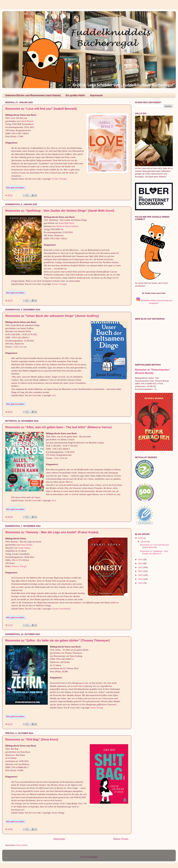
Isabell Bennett (27, 121)
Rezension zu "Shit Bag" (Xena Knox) (32, 739)
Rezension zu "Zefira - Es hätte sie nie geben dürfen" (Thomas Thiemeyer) (58, 640)
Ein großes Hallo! (75, 95)
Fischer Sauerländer (61, 609)
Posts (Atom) (22, 845)
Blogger (94, 857)
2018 (141, 583)
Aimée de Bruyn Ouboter (67, 226)
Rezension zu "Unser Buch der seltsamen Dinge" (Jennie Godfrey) (52, 316)
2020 (141, 575)
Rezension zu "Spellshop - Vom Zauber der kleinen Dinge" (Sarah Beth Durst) (60, 211)
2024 (141, 560)
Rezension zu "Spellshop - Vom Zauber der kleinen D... (154, 552)
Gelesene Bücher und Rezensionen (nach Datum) (33, 95)
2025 (141, 538)
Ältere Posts (121, 839)
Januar (144, 542)
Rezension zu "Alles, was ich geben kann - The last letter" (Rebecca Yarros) (59, 427)
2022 (141, 567)
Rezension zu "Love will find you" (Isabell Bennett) (41, 109)
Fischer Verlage (59, 179)
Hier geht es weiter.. (16, 188)
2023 (141, 563)
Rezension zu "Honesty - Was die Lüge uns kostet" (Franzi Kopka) (52, 532)
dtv (53, 395)
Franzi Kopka (26, 545)
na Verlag (98, 708)
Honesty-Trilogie (19, 566)
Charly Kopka (24, 548)
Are (92, 708)
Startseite (59, 839)
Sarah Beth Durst (66, 223)
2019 (141, 579)
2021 (141, 571)
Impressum (96, 95)
